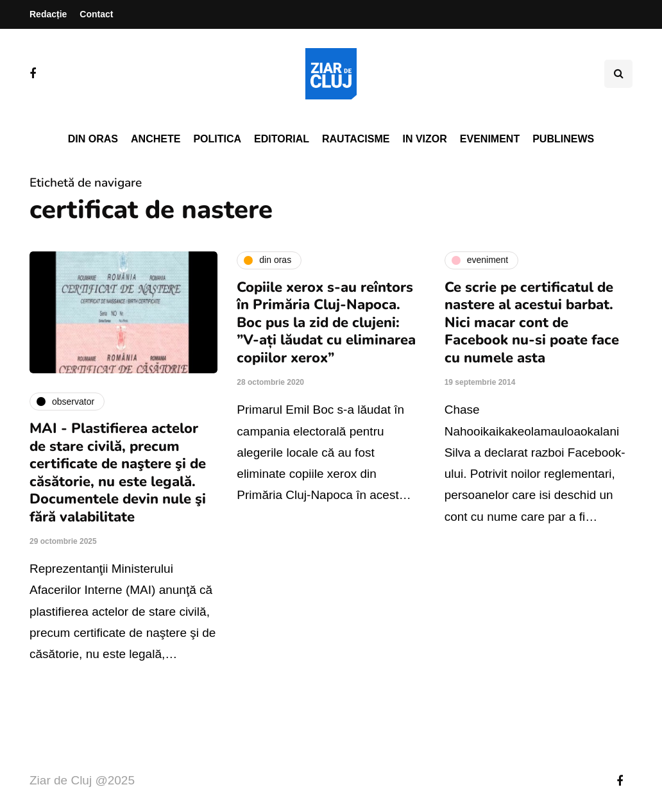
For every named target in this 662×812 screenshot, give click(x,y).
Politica (217, 139)
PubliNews (563, 139)
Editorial (282, 139)
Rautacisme (356, 139)
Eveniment (490, 139)
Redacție (48, 14)
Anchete (156, 139)
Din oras (93, 139)
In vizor (424, 139)
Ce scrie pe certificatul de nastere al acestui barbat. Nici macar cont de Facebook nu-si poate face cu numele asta (532, 323)
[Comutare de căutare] (618, 74)
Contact (96, 14)
